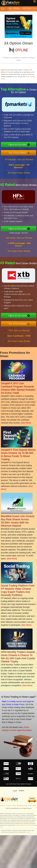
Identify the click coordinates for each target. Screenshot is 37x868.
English (17, 8)
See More (28, 832)
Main (10, 8)
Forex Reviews (27, 8)
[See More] (26, 423)
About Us (3, 806)
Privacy (14, 806)
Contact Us (9, 806)
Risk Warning (20, 806)
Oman (4, 8)
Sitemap (35, 806)
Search (30, 806)
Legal (26, 806)
